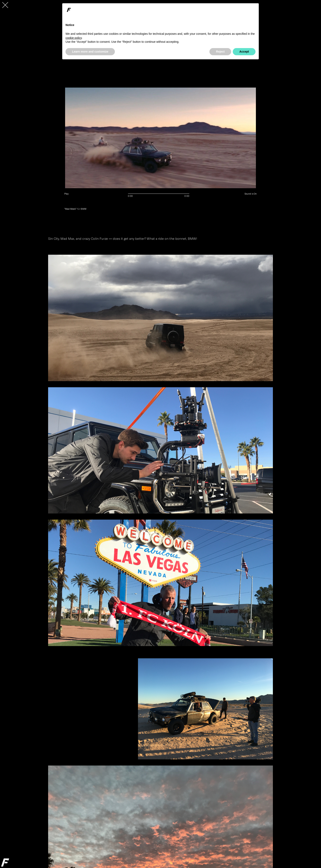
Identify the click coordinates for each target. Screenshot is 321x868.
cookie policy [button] (74, 38)
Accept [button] (244, 52)
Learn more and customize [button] (90, 52)
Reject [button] (220, 52)
